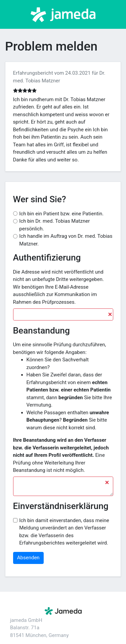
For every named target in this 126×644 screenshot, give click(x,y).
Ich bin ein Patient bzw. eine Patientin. (61, 214)
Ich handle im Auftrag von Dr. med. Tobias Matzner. (66, 240)
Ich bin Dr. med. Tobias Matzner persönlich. (54, 225)
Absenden (28, 558)
